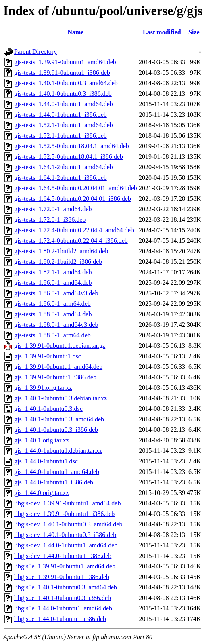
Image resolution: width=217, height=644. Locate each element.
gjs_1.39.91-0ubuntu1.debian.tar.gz (60, 346)
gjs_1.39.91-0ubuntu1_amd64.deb (58, 367)
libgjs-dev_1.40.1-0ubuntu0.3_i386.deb (65, 535)
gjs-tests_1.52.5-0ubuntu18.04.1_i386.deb (69, 157)
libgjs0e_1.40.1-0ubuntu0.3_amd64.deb (66, 587)
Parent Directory (35, 52)
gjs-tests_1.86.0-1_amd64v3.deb (56, 293)
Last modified (162, 32)
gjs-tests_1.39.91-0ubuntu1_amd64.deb (65, 62)
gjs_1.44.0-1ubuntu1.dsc (46, 461)
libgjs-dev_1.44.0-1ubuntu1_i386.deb (63, 556)
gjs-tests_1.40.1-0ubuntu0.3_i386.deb (63, 94)
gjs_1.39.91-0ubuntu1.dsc (48, 356)
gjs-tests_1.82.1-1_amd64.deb (53, 272)
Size (194, 32)
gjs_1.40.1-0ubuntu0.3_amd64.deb (59, 419)
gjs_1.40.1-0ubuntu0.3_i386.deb (56, 430)
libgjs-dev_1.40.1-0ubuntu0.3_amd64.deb (68, 524)
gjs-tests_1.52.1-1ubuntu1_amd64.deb (64, 125)
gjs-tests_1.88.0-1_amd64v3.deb (56, 325)
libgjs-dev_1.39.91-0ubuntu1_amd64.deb (67, 503)
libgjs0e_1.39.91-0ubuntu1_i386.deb (62, 577)
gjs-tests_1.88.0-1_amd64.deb (53, 314)
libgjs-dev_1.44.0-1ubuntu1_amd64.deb (66, 545)
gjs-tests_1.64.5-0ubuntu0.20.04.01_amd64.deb (76, 188)
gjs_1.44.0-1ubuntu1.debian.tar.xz (58, 451)
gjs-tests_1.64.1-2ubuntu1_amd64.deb (64, 167)
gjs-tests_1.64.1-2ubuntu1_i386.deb (61, 178)
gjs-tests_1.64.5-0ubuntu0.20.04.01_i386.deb (73, 199)
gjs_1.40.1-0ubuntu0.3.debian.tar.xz (61, 398)
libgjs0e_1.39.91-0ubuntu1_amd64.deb (65, 566)
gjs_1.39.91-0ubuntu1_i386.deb (55, 377)
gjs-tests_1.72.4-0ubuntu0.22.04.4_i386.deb (71, 241)
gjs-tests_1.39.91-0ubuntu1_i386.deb (62, 73)
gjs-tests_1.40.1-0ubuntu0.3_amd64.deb (66, 83)
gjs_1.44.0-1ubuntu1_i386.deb (54, 482)
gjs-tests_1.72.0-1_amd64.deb (53, 209)
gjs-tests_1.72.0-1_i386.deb (50, 220)
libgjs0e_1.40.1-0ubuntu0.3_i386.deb (63, 598)
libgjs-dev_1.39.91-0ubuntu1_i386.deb (64, 514)
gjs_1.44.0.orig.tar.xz (42, 493)
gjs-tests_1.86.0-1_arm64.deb (52, 304)
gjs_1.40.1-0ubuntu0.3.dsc (48, 409)
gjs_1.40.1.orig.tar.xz (42, 440)
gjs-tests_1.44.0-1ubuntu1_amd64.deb (64, 104)
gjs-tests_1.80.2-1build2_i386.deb (58, 262)
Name (75, 32)
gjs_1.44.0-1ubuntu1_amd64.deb (57, 472)
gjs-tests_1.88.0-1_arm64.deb (52, 335)
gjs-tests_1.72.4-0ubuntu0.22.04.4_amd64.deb (74, 230)
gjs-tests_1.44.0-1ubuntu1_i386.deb (61, 115)
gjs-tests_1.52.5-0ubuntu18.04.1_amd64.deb (72, 146)
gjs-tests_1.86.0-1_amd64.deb (53, 283)
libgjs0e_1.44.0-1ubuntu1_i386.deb (60, 619)
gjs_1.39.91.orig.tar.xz (43, 388)
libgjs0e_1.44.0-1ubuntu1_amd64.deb (63, 608)
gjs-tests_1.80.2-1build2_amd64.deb (61, 251)
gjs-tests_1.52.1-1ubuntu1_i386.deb (61, 136)
